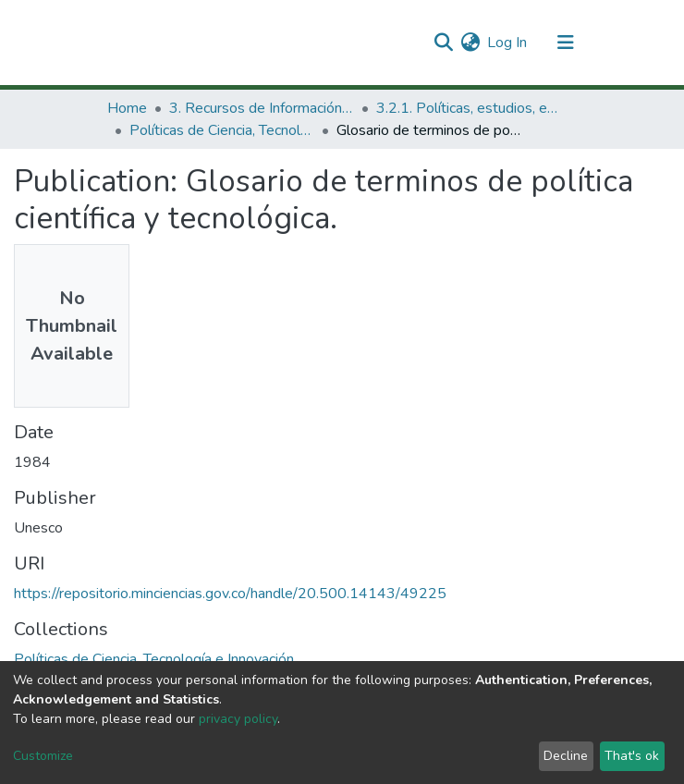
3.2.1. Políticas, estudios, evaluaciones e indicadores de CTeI (469, 108)
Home (127, 108)
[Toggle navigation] (566, 43)
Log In (508, 43)
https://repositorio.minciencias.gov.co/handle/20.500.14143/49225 (230, 594)
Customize (43, 756)
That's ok (632, 756)
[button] (470, 43)
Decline (566, 756)
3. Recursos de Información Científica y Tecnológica (262, 108)
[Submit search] (443, 43)
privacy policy (238, 719)
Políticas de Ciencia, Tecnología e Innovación (222, 130)
